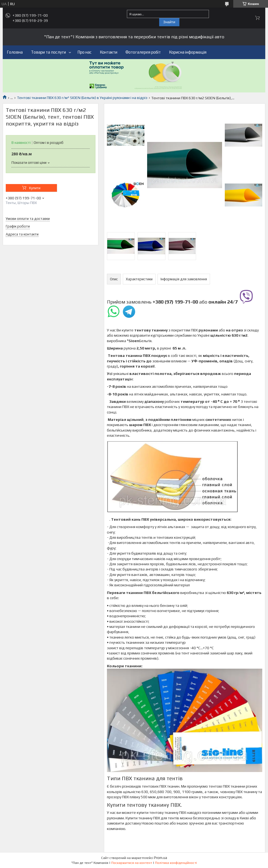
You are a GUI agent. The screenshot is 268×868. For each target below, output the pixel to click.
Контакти (109, 52)
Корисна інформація (188, 52)
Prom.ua (161, 858)
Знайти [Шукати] (169, 22)
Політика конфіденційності (176, 863)
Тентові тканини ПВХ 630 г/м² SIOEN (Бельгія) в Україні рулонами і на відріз (82, 98)
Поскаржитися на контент (132, 863)
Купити (35, 188)
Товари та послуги (48, 52)
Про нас (85, 52)
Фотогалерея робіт (143, 52)
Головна (15, 52)
